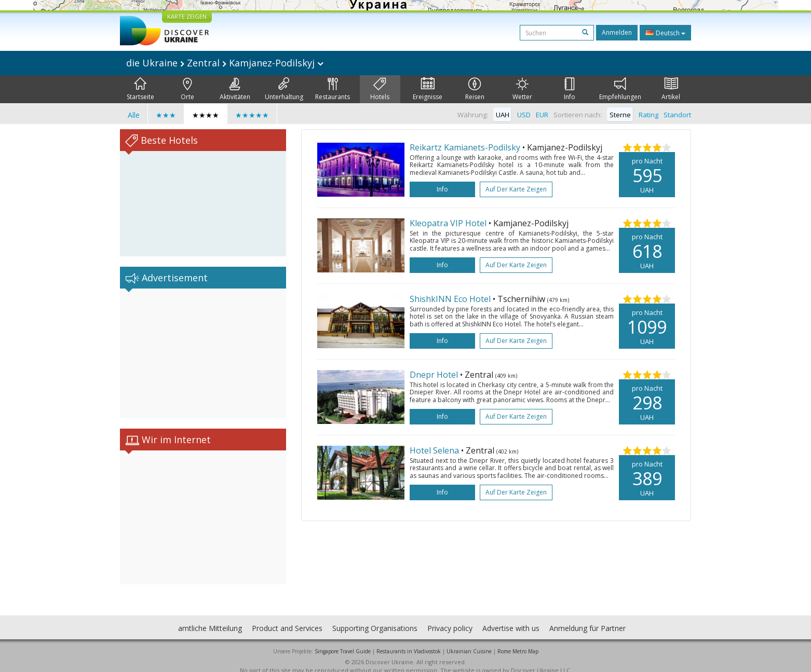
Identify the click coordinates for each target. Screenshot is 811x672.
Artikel (671, 89)
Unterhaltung (284, 89)
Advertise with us (511, 618)
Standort (677, 115)
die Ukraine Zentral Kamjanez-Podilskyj (225, 63)
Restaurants (333, 89)
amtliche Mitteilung (210, 618)
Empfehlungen (620, 89)
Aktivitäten (235, 89)
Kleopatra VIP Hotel (448, 223)
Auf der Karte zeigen (516, 189)
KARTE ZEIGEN (187, 16)
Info (570, 89)
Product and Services (287, 618)
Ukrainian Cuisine (469, 641)
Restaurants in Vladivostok (409, 641)
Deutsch (665, 33)
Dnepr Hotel (434, 375)
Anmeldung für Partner (587, 618)
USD (524, 115)
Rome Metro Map (518, 641)
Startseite (140, 89)
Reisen (475, 89)
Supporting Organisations (375, 618)
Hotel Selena (434, 450)
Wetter (522, 89)
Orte (187, 89)
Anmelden (617, 32)
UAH (503, 115)
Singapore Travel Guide (343, 641)
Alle (134, 115)
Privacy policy (450, 618)
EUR (542, 115)
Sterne (620, 115)
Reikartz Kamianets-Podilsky (465, 147)
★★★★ (206, 115)
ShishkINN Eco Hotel (450, 299)
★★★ (166, 115)
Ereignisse (428, 89)
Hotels (380, 89)
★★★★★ (252, 115)
